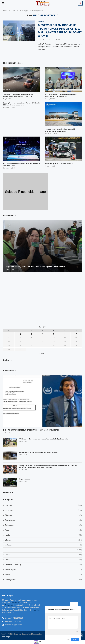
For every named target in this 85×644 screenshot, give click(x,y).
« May (42, 354)
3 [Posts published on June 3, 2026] (31, 334)
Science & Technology (43, 565)
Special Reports (43, 570)
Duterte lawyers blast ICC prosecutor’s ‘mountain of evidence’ (32, 430)
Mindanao (16, 603)
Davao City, (36, 610)
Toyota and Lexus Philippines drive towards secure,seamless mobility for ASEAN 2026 (18, 96)
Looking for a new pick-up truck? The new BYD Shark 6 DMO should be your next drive (22, 104)
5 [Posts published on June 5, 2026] (54, 334)
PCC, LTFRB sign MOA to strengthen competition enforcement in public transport (61, 96)
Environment (43, 525)
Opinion (43, 555)
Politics (43, 560)
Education (43, 515)
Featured (43, 530)
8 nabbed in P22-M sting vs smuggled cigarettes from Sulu (39, 452)
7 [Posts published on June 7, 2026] (76, 334)
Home (5, 11)
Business (43, 505)
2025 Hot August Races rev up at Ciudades (59, 164)
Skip (68, 640)
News (43, 550)
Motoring (43, 545)
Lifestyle (43, 540)
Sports (43, 575)
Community (43, 510)
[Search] (80, 3)
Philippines (9, 605)
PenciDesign (6, 637)
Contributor (43, 40)
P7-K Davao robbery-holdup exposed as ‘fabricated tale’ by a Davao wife (43, 439)
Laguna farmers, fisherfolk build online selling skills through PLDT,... (37, 267)
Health (43, 535)
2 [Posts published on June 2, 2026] (20, 334)
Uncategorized (43, 580)
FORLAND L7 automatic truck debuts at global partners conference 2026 (22, 165)
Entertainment (43, 520)
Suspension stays (25, 479)
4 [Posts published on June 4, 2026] (43, 334)
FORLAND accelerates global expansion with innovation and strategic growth (60, 130)
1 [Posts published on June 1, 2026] (9, 334)
